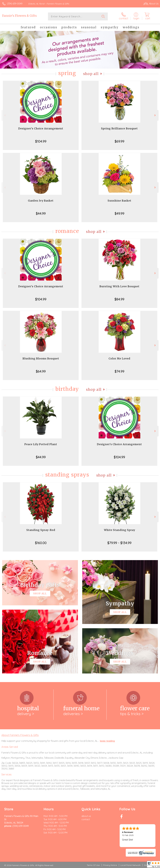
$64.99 (41, 371)
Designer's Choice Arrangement (41, 128)
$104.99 (41, 141)
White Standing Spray (119, 530)
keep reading (107, 741)
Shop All (91, 74)
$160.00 (41, 543)
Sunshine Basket (119, 201)
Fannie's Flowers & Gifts (19, 16)
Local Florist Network (130, 865)
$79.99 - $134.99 (119, 543)
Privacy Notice (110, 865)
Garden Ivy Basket (41, 201)
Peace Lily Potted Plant (41, 444)
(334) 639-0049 (15, 4)
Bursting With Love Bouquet (119, 286)
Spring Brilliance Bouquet (119, 128)
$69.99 (119, 141)
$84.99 (119, 299)
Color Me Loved (119, 358)
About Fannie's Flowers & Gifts (20, 735)
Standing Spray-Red (41, 530)
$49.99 (119, 213)
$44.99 (41, 213)
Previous (4, 115)
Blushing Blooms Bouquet (41, 358)
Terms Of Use (93, 865)
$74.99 (119, 371)
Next (156, 115)
